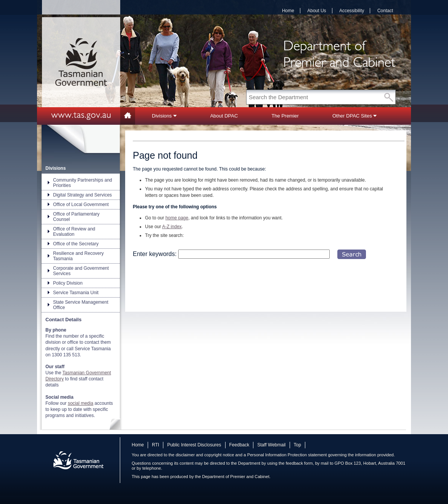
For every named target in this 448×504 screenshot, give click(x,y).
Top (297, 445)
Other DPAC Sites (355, 116)
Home (288, 11)
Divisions (164, 116)
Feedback (239, 445)
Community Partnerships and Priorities (83, 183)
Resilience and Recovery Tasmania (78, 256)
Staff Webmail (271, 445)
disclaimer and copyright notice (205, 455)
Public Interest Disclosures (194, 445)
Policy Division (68, 283)
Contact (385, 11)
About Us (317, 11)
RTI (156, 445)
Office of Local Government (81, 204)
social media (81, 403)
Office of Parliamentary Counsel (76, 217)
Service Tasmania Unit (76, 293)
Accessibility (352, 11)
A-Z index (172, 227)
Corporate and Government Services (81, 271)
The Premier (285, 116)
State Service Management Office (81, 305)
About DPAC (224, 116)
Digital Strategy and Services (82, 195)
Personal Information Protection (277, 455)
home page (177, 218)
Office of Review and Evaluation (74, 232)
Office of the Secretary (76, 244)
